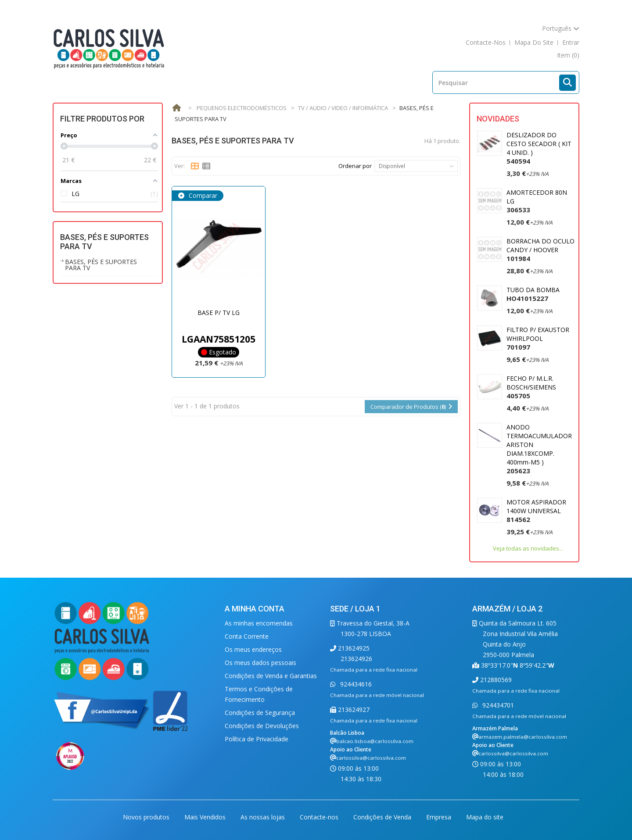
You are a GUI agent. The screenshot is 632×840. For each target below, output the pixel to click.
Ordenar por (355, 166)
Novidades (498, 119)
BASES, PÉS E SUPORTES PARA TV (101, 265)
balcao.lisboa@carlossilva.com (375, 741)
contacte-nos (486, 42)
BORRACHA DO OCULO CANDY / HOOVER (540, 250)
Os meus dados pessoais (260, 663)
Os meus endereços (253, 649)
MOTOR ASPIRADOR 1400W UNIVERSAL (536, 511)
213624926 (356, 659)
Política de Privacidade (257, 739)
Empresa (440, 817)
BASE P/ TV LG (219, 313)
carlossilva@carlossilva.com (371, 758)
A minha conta (255, 609)
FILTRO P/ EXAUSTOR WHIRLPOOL (538, 338)
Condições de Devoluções (262, 726)
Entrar (571, 42)
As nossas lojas (264, 817)
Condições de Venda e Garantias (271, 676)
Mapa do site (485, 817)
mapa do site (534, 42)
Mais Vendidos (206, 817)
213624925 (353, 648)
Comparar (202, 195)
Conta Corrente (247, 636)
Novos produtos (147, 817)
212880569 (495, 680)
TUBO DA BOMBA (533, 294)
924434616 (355, 684)
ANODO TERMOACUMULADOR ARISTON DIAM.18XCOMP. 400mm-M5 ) (539, 449)
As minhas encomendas (259, 623)
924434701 (497, 705)
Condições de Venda (383, 817)
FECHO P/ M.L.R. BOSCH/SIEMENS (531, 387)
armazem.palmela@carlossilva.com (523, 737)
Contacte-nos (320, 817)
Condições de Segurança (260, 713)
